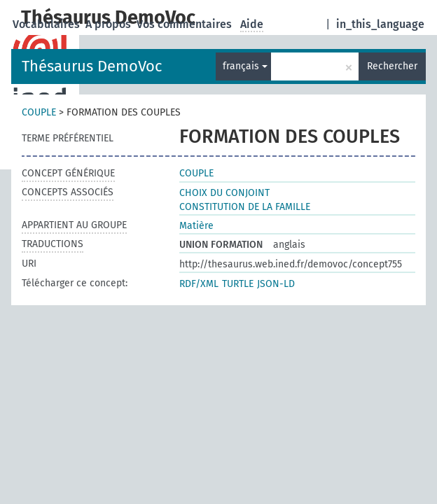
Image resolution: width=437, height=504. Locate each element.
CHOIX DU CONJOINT (224, 193)
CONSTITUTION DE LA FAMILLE (245, 207)
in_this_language (380, 24)
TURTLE (238, 284)
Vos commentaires (186, 24)
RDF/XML (199, 284)
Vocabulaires (48, 24)
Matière (196, 226)
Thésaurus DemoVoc (92, 66)
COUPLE (39, 112)
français (245, 66)
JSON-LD (276, 284)
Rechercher (392, 66)
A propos (110, 24)
